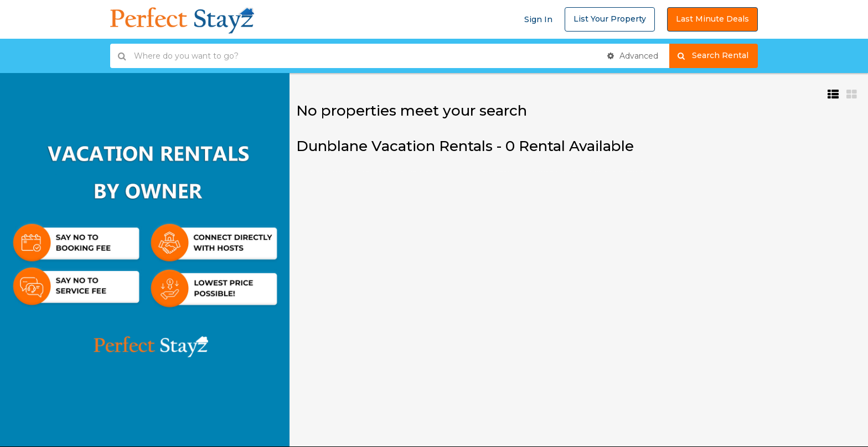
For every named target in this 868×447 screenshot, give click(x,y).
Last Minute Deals (712, 19)
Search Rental (718, 56)
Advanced (633, 56)
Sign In (538, 19)
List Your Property (610, 19)
